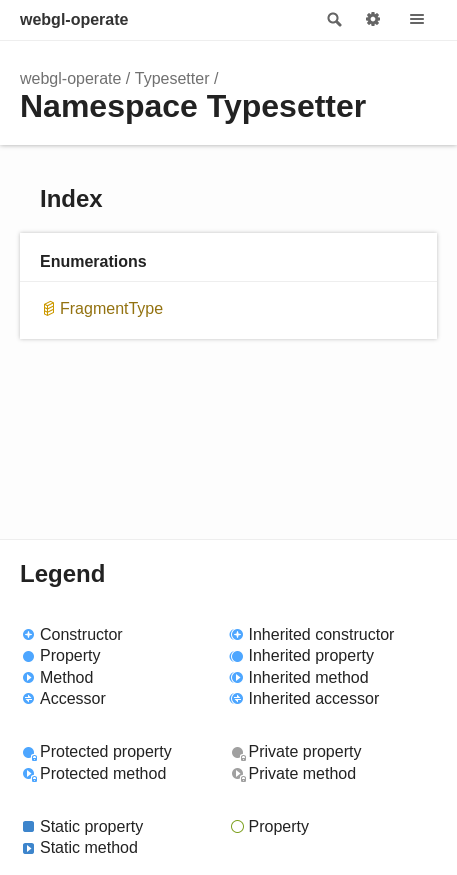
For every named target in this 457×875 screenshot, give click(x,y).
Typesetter (172, 78)
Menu (417, 20)
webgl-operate (74, 19)
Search (333, 20)
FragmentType (111, 308)
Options (373, 20)
